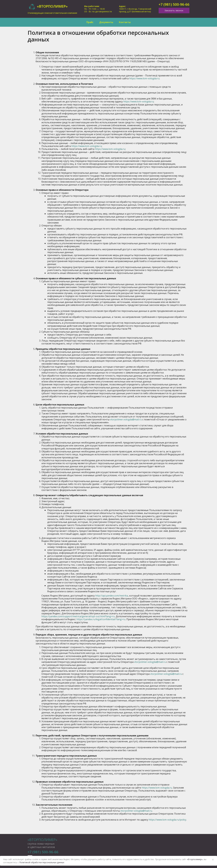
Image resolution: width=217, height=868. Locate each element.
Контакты (125, 22)
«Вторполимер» (42, 840)
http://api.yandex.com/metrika (112, 596)
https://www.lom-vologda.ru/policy (167, 820)
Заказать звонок (174, 10)
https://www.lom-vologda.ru (144, 78)
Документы (106, 22)
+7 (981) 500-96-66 (174, 4)
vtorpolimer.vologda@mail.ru (126, 419)
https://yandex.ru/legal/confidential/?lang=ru (101, 619)
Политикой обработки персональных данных (42, 862)
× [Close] (213, 859)
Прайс (90, 22)
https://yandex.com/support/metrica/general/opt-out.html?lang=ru (78, 616)
